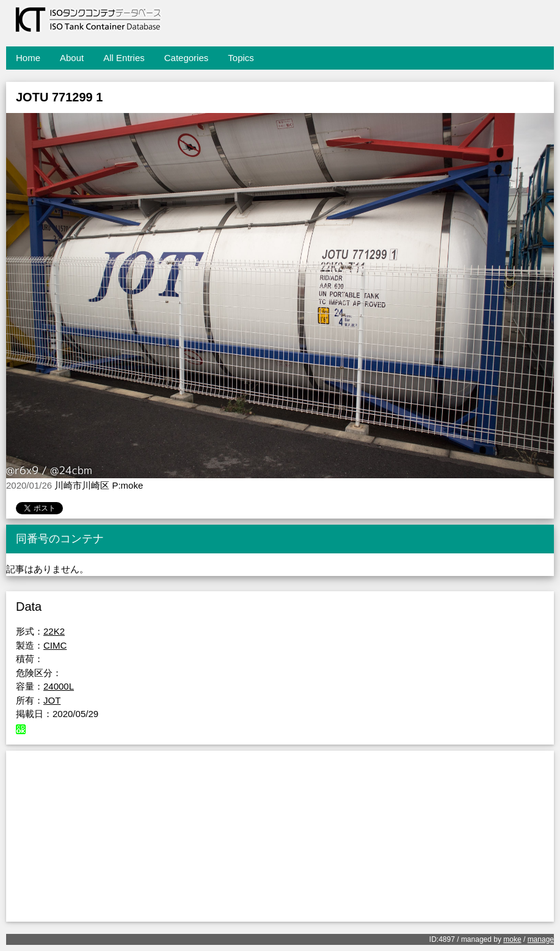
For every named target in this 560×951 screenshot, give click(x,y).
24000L (59, 686)
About (72, 58)
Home (28, 58)
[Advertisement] (280, 836)
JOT (52, 700)
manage (541, 939)
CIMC (55, 645)
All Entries (124, 58)
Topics (241, 58)
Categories (187, 58)
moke (512, 939)
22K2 (54, 631)
